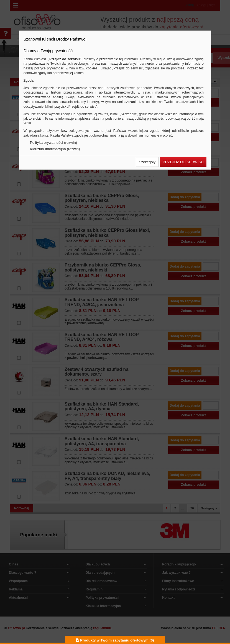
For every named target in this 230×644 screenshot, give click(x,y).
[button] (147, 162)
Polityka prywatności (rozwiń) (53, 143)
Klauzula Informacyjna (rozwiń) (55, 149)
